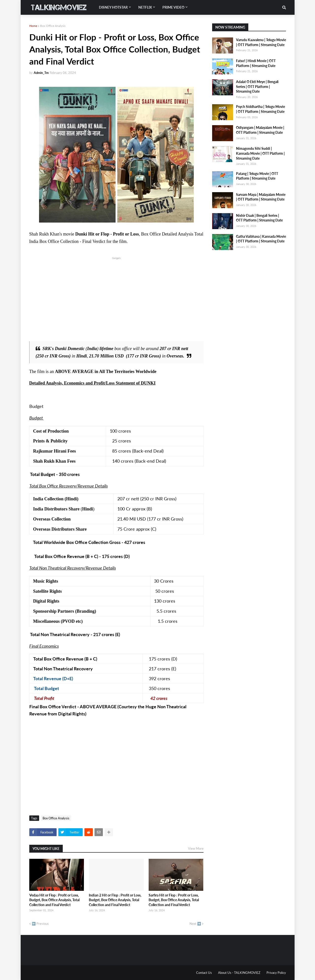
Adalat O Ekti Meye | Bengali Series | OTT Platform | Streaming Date (257, 86)
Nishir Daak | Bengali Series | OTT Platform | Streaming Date (259, 218)
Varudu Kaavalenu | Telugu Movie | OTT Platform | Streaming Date (261, 42)
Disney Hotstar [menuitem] (113, 7)
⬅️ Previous (40, 924)
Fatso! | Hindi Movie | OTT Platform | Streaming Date (256, 63)
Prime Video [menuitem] (173, 7)
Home (33, 26)
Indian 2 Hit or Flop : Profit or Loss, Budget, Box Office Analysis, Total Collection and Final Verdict (115, 900)
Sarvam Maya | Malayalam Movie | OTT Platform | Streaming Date (261, 197)
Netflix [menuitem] (145, 7)
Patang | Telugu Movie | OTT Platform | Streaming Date (257, 176)
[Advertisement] (116, 295)
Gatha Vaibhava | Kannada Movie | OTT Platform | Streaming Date (261, 239)
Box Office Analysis (53, 26)
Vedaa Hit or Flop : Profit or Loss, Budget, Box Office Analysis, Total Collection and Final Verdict (54, 900)
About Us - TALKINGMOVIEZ (239, 973)
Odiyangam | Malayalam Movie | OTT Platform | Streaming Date (260, 130)
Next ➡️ (195, 924)
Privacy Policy (276, 973)
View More (196, 848)
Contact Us (204, 973)
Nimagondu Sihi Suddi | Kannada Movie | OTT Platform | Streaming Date (260, 153)
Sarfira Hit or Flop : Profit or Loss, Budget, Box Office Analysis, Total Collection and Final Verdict (174, 900)
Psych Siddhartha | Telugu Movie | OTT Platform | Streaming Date (260, 109)
